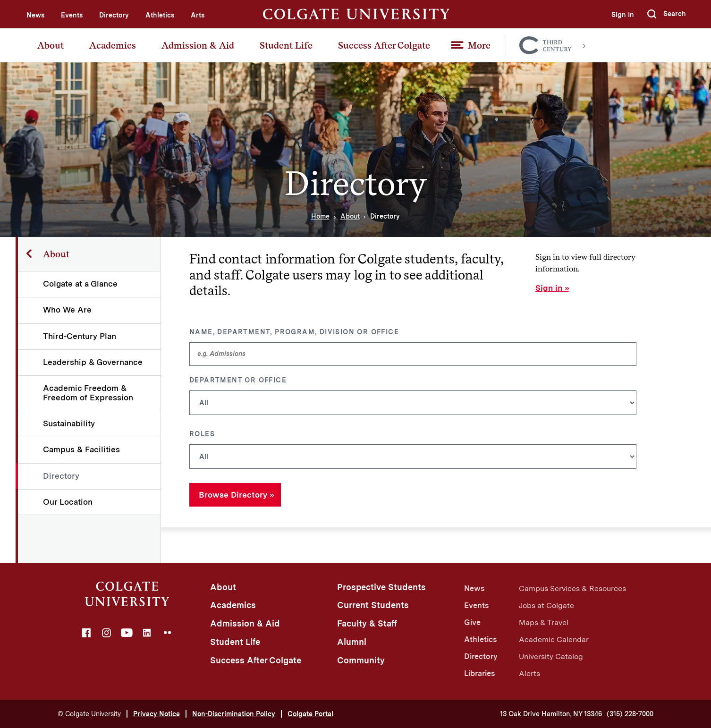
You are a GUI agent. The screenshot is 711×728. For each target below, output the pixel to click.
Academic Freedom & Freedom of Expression (88, 393)
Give (472, 622)
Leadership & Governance (93, 362)
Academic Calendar (554, 639)
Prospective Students (381, 587)
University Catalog (551, 656)
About (51, 45)
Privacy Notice (157, 714)
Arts (198, 15)
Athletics (160, 15)
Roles (202, 434)
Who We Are (67, 310)
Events (72, 15)
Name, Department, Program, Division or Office (294, 332)
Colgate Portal (310, 714)
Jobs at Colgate (546, 605)
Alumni (352, 642)
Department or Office (238, 380)
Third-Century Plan (80, 336)
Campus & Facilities (81, 449)
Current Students (373, 605)
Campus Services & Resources (572, 588)
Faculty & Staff (367, 623)
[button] (667, 14)
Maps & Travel (544, 622)
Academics (113, 45)
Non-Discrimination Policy (234, 714)
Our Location (68, 502)
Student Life (286, 45)
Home (320, 216)
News (35, 15)
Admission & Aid (198, 45)
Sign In (623, 15)
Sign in (549, 288)
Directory (114, 15)
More (479, 45)
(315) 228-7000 (630, 714)
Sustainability (69, 423)
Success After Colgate (384, 45)
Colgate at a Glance (80, 284)
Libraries (479, 673)
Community (361, 660)
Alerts (529, 673)
